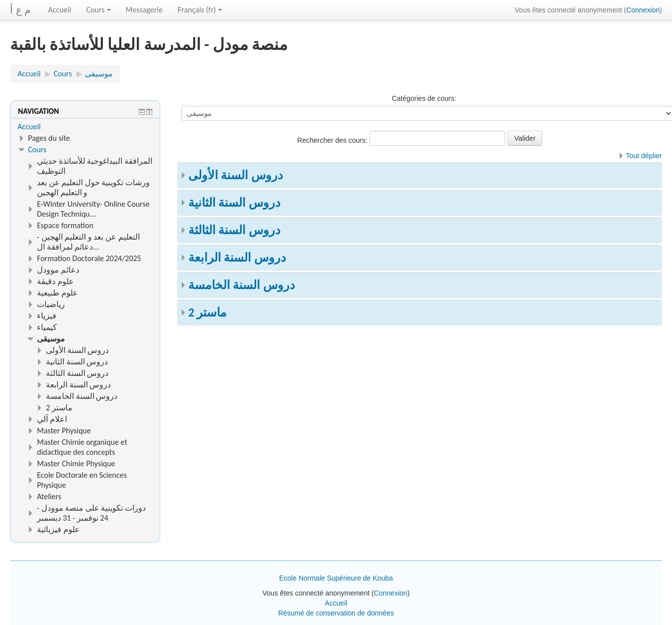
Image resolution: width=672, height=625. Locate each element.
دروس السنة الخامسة (242, 285)
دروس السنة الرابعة (237, 257)
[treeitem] (85, 127)
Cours (99, 10)
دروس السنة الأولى (236, 175)
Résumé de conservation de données (336, 613)
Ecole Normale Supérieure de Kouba (336, 578)
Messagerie (144, 10)
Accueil (60, 10)
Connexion (643, 10)
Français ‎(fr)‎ (200, 10)
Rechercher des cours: (333, 140)
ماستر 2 (208, 312)
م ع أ (20, 10)
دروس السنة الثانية (234, 202)
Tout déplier (644, 156)
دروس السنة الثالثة (234, 230)
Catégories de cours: (424, 98)
